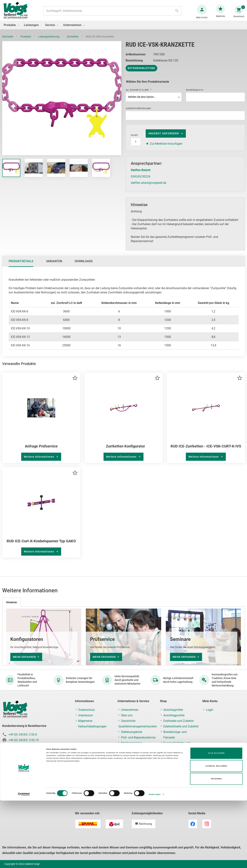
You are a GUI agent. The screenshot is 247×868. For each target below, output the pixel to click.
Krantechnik (171, 776)
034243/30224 (141, 180)
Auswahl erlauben (216, 833)
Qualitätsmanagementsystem (138, 726)
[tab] (21, 265)
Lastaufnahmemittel (177, 782)
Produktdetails (21, 265)
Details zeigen (155, 862)
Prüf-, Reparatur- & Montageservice (175, 790)
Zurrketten (73, 40)
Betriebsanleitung (141, 72)
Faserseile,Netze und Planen (177, 746)
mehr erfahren (24, 657)
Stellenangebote (132, 732)
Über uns (127, 715)
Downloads (84, 265)
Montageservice (131, 743)
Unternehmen (130, 710)
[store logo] (17, 13)
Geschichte (128, 721)
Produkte (26, 40)
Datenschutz (87, 710)
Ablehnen (216, 846)
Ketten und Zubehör (176, 754)
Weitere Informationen (39, 460)
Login (210, 710)
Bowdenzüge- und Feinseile (175, 735)
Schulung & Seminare (135, 749)
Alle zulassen (216, 821)
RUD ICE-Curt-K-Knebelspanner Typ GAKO (41, 545)
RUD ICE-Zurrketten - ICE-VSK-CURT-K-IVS (206, 450)
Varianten (54, 265)
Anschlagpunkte (174, 715)
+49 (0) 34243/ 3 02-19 (24, 740)
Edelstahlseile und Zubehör (181, 726)
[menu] (123, 29)
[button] (10, 102)
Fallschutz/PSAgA (175, 760)
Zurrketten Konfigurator (125, 450)
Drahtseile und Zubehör (179, 721)
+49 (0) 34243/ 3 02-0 (23, 734)
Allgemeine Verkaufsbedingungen (92, 724)
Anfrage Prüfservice (41, 450)
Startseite (8, 40)
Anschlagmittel (173, 710)
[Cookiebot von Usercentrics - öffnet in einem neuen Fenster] (24, 862)
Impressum (86, 715)
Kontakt (126, 754)
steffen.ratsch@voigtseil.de (148, 186)
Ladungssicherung (49, 40)
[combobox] (112, 13)
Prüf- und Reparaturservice (138, 737)
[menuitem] (10, 29)
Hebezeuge (171, 771)
